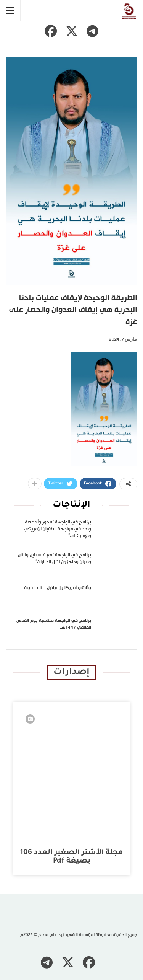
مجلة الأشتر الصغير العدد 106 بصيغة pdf (71, 857)
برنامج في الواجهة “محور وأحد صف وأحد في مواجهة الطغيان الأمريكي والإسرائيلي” (57, 529)
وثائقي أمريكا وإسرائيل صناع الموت (58, 588)
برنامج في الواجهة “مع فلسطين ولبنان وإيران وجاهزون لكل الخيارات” (55, 559)
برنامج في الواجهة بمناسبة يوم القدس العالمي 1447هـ (54, 624)
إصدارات (71, 673)
